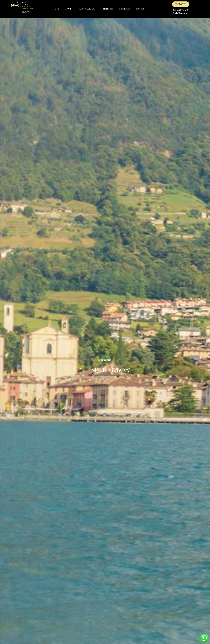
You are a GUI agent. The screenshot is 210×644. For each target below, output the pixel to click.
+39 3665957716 (181, 10)
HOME (56, 9)
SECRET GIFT (108, 9)
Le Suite (69, 9)
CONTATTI (140, 9)
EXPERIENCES (124, 9)
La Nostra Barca (88, 9)
